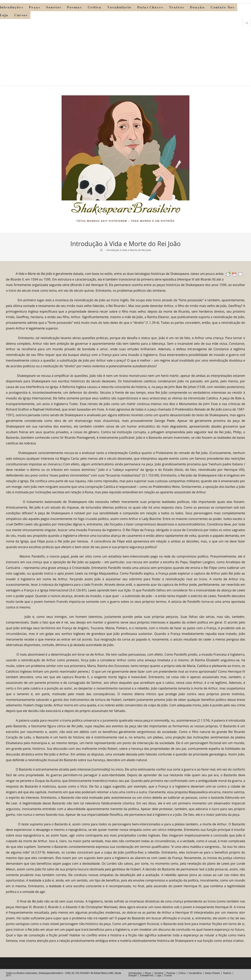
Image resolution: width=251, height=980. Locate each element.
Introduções (135, 973)
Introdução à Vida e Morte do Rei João (129, 250)
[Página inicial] (101, 250)
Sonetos (159, 973)
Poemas (171, 973)
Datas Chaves (212, 973)
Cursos (168, 975)
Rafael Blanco (101, 973)
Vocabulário (195, 973)
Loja (159, 975)
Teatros (227, 973)
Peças (148, 973)
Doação (133, 975)
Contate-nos (147, 975)
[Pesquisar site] (247, 23)
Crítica (182, 973)
